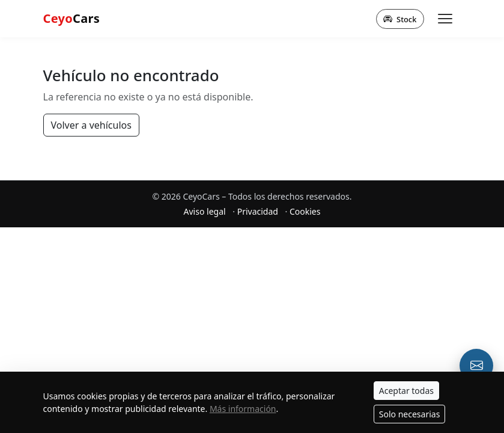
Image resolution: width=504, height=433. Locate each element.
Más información (243, 409)
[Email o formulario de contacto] (476, 366)
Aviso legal (205, 211)
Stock (400, 19)
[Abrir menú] (445, 19)
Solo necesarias (410, 414)
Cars (72, 18)
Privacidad (258, 211)
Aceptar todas (406, 391)
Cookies (305, 211)
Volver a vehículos (91, 125)
